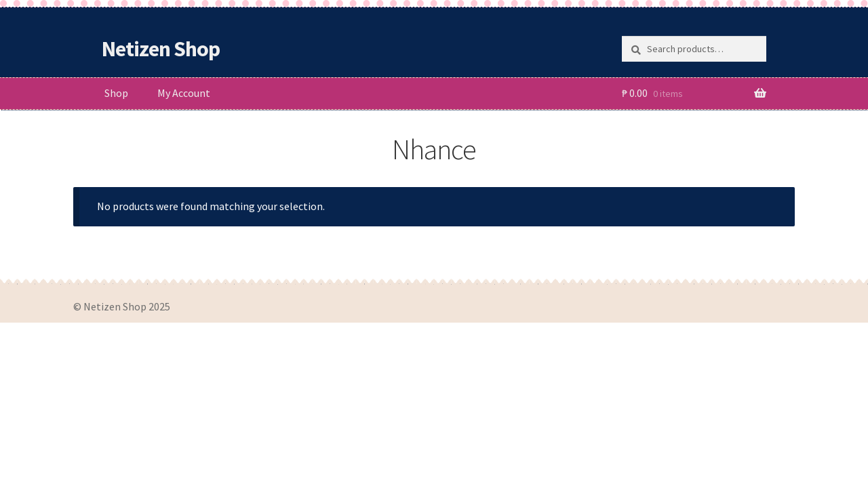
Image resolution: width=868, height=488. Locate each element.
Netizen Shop (161, 49)
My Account (184, 93)
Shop (116, 93)
